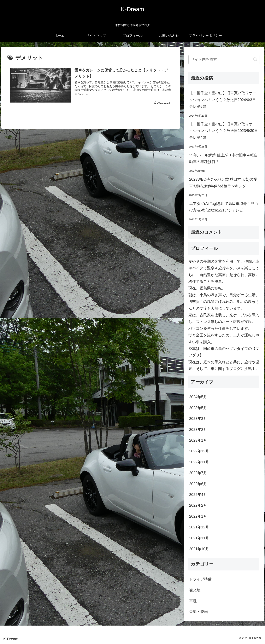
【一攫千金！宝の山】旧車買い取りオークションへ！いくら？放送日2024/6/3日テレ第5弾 (223, 100)
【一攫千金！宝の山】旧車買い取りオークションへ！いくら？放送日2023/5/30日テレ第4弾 (224, 131)
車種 (193, 601)
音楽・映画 (199, 612)
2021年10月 (199, 549)
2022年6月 (198, 484)
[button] (255, 59)
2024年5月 (198, 397)
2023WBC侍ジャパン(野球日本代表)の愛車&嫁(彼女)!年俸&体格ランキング (223, 183)
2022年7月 (198, 473)
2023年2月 (198, 430)
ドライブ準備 (200, 579)
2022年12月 (199, 451)
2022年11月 (199, 462)
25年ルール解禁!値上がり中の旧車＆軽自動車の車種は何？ (223, 158)
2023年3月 (198, 419)
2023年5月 (198, 408)
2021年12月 (199, 527)
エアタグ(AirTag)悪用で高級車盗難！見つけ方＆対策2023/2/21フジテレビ (224, 207)
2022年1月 (198, 516)
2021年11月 (199, 538)
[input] (224, 60)
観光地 (195, 590)
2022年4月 (198, 495)
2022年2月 (198, 505)
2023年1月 (198, 440)
